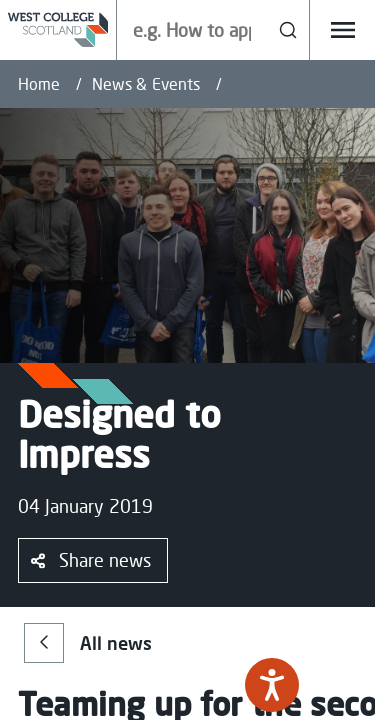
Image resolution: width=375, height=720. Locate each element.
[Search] (288, 30)
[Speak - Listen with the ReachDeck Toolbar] (272, 685)
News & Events (146, 84)
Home (39, 84)
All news (88, 643)
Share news (91, 560)
